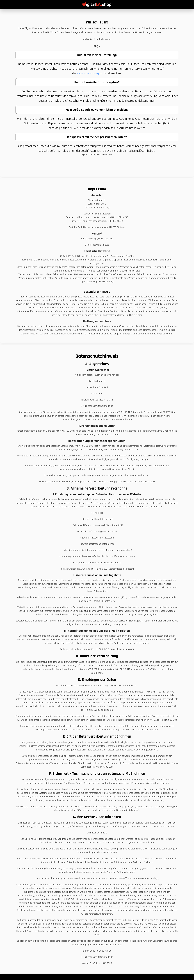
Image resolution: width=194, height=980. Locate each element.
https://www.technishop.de (90, 74)
